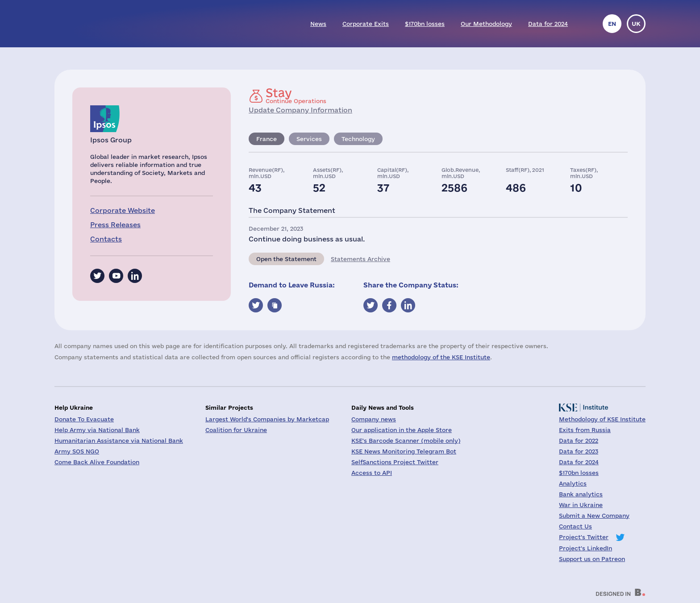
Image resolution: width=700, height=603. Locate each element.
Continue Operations (296, 96)
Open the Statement (286, 259)
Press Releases (115, 225)
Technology (358, 139)
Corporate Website (123, 210)
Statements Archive (360, 259)
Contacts (106, 239)
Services (309, 139)
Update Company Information (300, 110)
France (267, 139)
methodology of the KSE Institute (441, 357)
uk (636, 24)
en (612, 24)
